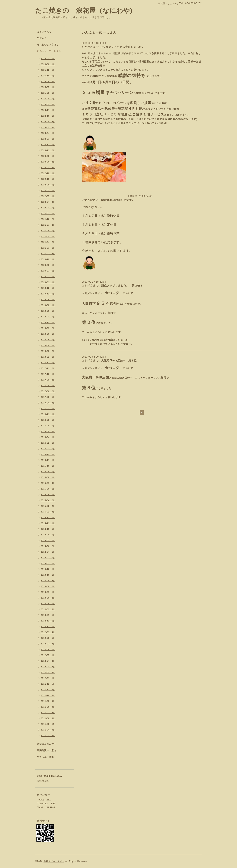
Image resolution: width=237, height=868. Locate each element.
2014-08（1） (48, 535)
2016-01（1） (48, 449)
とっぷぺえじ (44, 32)
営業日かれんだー (47, 744)
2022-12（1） (48, 173)
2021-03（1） (48, 248)
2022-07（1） (48, 190)
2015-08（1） (48, 477)
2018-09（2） (48, 328)
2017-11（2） (48, 368)
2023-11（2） (48, 150)
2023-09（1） (48, 156)
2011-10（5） (48, 695)
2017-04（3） (48, 403)
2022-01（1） (48, 213)
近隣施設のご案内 (47, 750)
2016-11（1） (48, 414)
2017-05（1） (48, 397)
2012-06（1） (48, 649)
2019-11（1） (48, 294)
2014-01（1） (48, 563)
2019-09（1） (48, 299)
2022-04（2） (48, 202)
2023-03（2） (48, 167)
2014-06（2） (48, 546)
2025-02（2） (48, 104)
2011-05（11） (49, 724)
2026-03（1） (48, 58)
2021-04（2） (48, 242)
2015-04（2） (48, 500)
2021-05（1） (48, 236)
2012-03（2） (48, 667)
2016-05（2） (48, 431)
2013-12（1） (48, 569)
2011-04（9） (48, 730)
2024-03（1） (48, 139)
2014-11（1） (48, 523)
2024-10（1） (48, 116)
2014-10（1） (48, 529)
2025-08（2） (48, 81)
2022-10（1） (48, 179)
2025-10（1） (48, 76)
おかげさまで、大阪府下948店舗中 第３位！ (111, 361)
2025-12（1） (48, 70)
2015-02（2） (48, 506)
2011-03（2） (48, 735)
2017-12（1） (48, 363)
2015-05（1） (48, 495)
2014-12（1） (48, 517)
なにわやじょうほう (48, 45)
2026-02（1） (48, 64)
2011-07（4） (48, 713)
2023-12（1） (48, 145)
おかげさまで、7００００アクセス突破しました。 (113, 47)
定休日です (43, 781)
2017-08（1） (48, 386)
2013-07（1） (48, 592)
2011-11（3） (48, 690)
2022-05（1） (48, 196)
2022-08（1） (48, 185)
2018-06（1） (48, 334)
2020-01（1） (48, 282)
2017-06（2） (48, 391)
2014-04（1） (48, 552)
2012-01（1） (48, 678)
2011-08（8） (48, 707)
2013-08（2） (48, 586)
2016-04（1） (48, 437)
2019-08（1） (48, 305)
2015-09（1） (48, 472)
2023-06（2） (48, 162)
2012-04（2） (48, 661)
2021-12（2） (48, 219)
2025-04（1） (48, 99)
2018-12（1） (48, 322)
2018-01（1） (48, 357)
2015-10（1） (48, 466)
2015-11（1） (48, 460)
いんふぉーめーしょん (49, 51)
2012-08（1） (48, 638)
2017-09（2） (48, 380)
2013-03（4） (48, 609)
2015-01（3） (48, 512)
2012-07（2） (48, 644)
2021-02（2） (48, 254)
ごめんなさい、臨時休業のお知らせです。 (108, 200)
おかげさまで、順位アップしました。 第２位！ (112, 286)
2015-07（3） (48, 483)
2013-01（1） (48, 615)
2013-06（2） (48, 598)
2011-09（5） (48, 701)
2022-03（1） (48, 208)
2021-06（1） (48, 231)
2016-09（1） (48, 420)
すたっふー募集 (45, 757)
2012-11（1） (48, 626)
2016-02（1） (48, 443)
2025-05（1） (48, 93)
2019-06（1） (48, 311)
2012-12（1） (48, 621)
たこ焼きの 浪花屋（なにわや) (84, 10)
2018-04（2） (48, 345)
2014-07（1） (48, 540)
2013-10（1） (48, 575)
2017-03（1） (48, 408)
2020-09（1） (48, 265)
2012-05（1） (48, 655)
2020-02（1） (48, 277)
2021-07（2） (48, 225)
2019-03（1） (48, 317)
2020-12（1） (48, 259)
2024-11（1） (48, 110)
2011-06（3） (48, 718)
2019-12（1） (48, 288)
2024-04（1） (48, 133)
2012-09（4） (48, 632)
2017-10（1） (48, 374)
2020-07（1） (48, 271)
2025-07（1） (48, 87)
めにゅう (42, 38)
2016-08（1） (48, 426)
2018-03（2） (48, 351)
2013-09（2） (48, 581)
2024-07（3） (48, 127)
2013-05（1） (48, 604)
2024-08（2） (48, 122)
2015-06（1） (48, 489)
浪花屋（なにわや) (54, 861)
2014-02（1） (48, 558)
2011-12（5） (48, 684)
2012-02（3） (48, 672)
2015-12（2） (48, 454)
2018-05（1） (48, 340)
